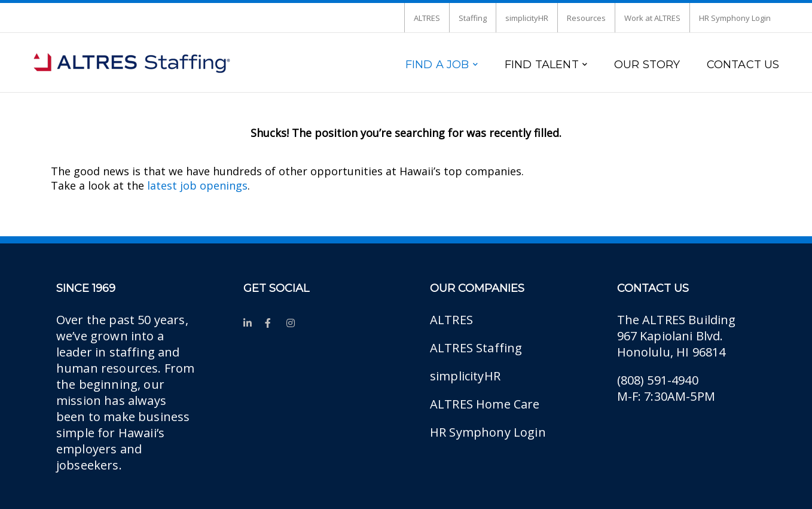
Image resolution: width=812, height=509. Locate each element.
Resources (586, 18)
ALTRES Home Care (485, 404)
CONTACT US (743, 65)
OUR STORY (647, 65)
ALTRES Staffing (476, 348)
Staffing (473, 18)
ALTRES (427, 18)
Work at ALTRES (652, 18)
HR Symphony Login (735, 18)
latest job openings (197, 185)
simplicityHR (527, 18)
